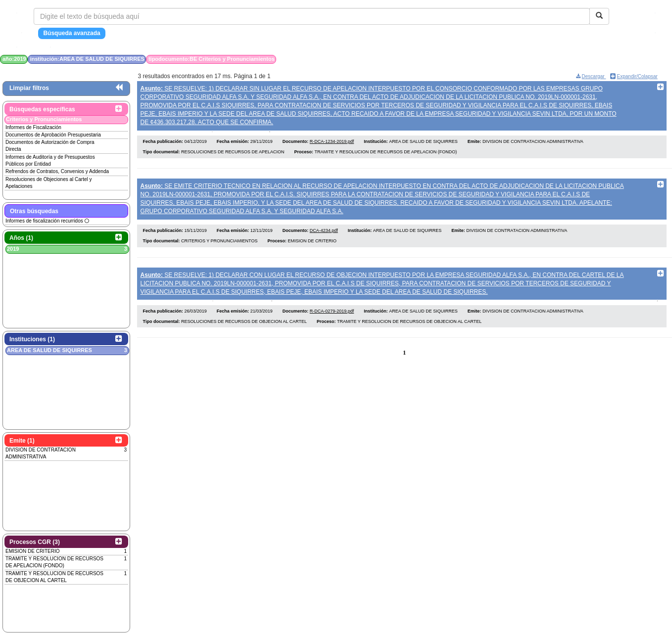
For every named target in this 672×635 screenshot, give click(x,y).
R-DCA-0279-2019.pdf (332, 315)
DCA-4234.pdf (324, 233)
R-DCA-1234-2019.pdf (332, 143)
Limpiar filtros (29, 88)
